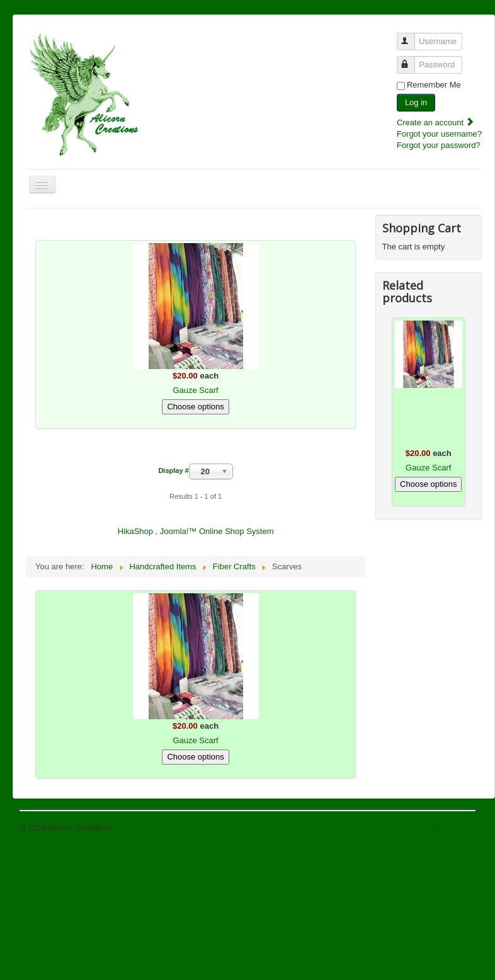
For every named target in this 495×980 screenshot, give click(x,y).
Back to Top (454, 828)
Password (412, 60)
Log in (416, 102)
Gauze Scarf (195, 390)
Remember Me (434, 85)
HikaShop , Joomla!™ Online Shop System (196, 531)
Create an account (436, 122)
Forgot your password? (439, 145)
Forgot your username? (439, 134)
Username (412, 36)
